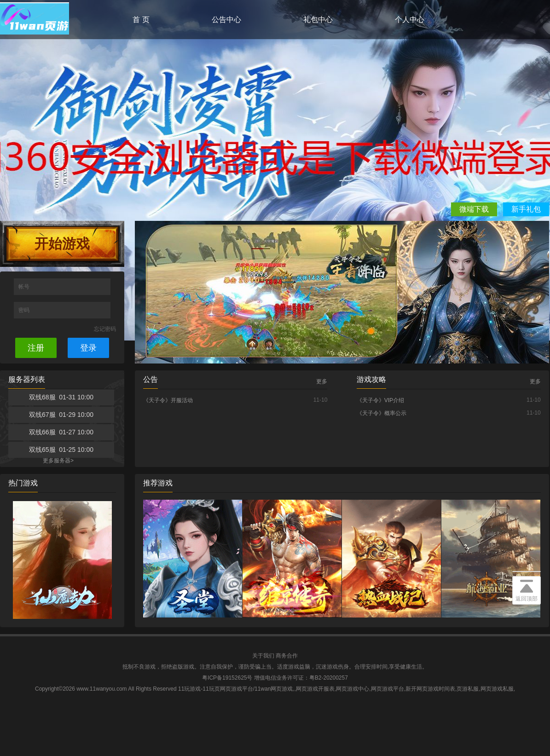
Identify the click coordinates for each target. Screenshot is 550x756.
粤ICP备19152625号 (227, 678)
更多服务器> (58, 461)
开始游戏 (62, 244)
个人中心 (410, 20)
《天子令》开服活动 (168, 400)
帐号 (25, 287)
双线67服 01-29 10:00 (61, 415)
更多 (322, 381)
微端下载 (474, 209)
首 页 (141, 20)
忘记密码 (105, 329)
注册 (36, 348)
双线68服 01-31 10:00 (61, 397)
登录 (88, 348)
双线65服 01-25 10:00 (61, 450)
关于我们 (263, 656)
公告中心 (226, 20)
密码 (25, 310)
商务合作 (287, 656)
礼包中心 (318, 20)
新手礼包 (526, 209)
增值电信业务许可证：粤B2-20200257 (301, 678)
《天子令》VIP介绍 (380, 400)
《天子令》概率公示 (382, 413)
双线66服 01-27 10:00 (61, 432)
